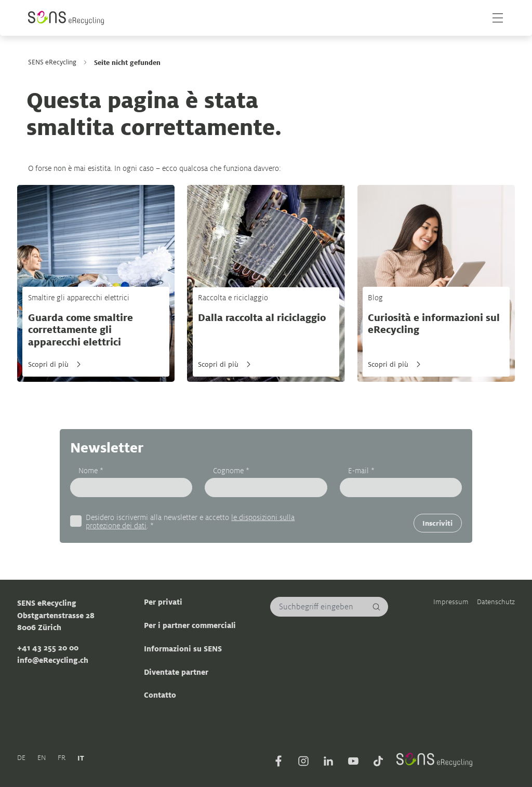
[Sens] (66, 18)
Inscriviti (437, 523)
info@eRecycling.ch (53, 660)
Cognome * (231, 470)
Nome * (91, 470)
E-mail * (361, 470)
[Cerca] (377, 607)
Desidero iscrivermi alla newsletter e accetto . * (190, 521)
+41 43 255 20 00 (48, 648)
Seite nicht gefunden (127, 62)
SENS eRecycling (52, 62)
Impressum (451, 602)
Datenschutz (496, 602)
